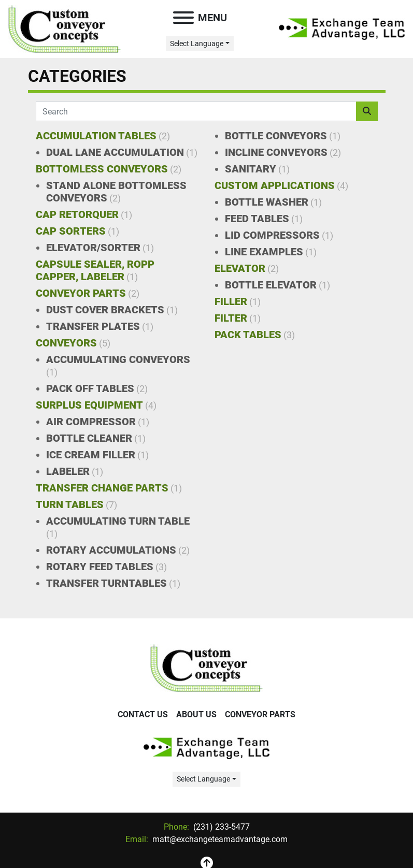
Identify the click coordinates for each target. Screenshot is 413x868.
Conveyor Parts (260, 714)
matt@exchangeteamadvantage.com (219, 839)
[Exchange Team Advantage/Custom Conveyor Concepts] (206, 668)
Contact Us (143, 714)
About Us (196, 714)
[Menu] (183, 18)
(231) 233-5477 (220, 827)
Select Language (197, 44)
